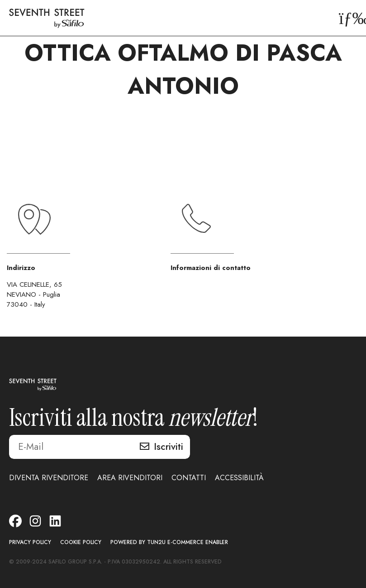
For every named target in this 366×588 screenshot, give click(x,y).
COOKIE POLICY (81, 542)
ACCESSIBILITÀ (239, 478)
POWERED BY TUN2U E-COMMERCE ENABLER (169, 542)
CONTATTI (189, 478)
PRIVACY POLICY (30, 542)
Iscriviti (169, 447)
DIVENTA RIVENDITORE (49, 478)
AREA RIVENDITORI (130, 478)
